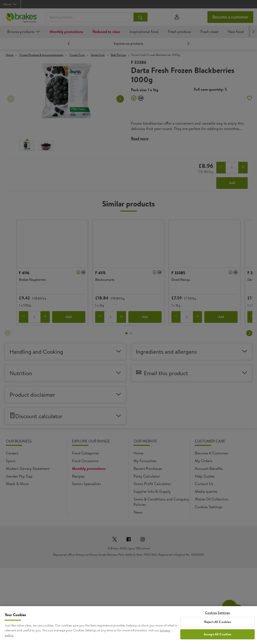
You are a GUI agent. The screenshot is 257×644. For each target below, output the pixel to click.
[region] (128, 625)
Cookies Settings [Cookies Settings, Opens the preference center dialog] (217, 613)
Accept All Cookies (218, 634)
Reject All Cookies (218, 622)
